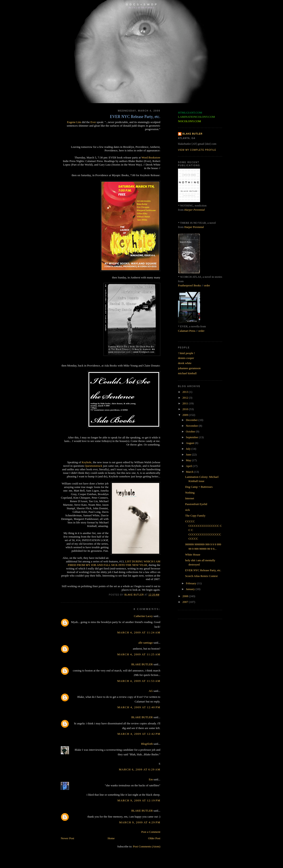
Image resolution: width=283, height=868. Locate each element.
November (192, 426)
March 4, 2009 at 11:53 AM (139, 681)
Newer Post (67, 838)
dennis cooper (186, 358)
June (189, 454)
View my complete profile (197, 150)
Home (111, 838)
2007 (186, 602)
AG (151, 691)
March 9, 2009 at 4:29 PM (140, 822)
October (191, 431)
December (192, 420)
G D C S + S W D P (141, 4)
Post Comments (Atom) (147, 846)
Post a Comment (151, 832)
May (189, 460)
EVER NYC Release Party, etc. (203, 570)
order (207, 285)
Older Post (154, 838)
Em (151, 779)
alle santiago (146, 643)
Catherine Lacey (143, 616)
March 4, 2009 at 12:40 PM (139, 707)
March (190, 472)
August (190, 443)
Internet (189, 498)
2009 (186, 415)
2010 (186, 409)
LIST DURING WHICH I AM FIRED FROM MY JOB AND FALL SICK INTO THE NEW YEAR (114, 563)
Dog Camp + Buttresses (199, 487)
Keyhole (87, 462)
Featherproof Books (189, 285)
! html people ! (186, 353)
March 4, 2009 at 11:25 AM (139, 654)
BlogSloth (147, 744)
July (189, 449)
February (191, 583)
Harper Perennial (195, 210)
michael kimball (187, 373)
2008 (186, 596)
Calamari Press (187, 331)
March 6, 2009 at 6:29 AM (140, 769)
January (191, 589)
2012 (186, 398)
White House (193, 555)
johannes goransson (189, 368)
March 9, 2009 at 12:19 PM (139, 800)
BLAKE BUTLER (142, 664)
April (189, 466)
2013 (186, 392)
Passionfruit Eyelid (196, 504)
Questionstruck (94, 466)
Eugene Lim (74, 122)
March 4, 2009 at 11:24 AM (139, 632)
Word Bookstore (151, 157)
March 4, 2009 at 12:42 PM (139, 734)
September (192, 437)
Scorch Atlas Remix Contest (201, 576)
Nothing (190, 493)
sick (187, 510)
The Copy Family (195, 516)
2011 (186, 403)
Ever (93, 122)
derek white (185, 363)
